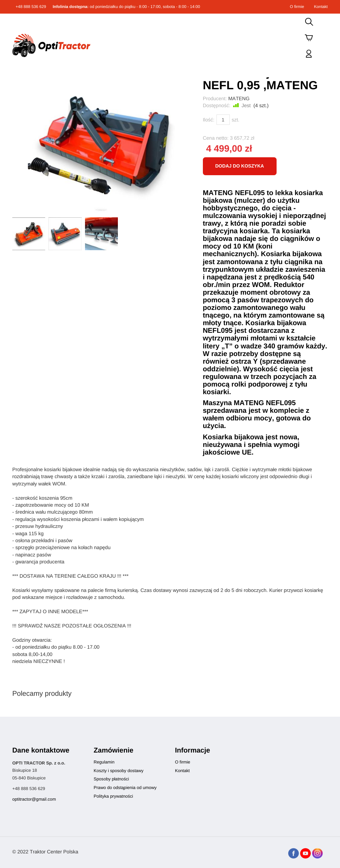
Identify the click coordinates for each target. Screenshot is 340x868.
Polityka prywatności (113, 796)
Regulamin (104, 762)
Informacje (193, 750)
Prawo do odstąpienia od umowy (125, 788)
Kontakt (321, 7)
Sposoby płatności (111, 779)
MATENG (239, 99)
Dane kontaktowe (41, 750)
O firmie (297, 7)
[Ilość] (223, 120)
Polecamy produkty (42, 694)
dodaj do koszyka (240, 166)
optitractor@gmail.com (34, 799)
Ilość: (209, 120)
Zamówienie (114, 750)
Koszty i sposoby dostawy (119, 771)
